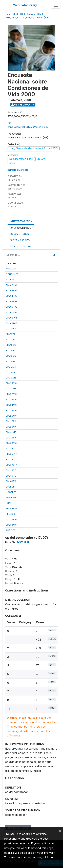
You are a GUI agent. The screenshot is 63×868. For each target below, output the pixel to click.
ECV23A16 (11, 399)
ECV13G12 (11, 345)
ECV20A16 (11, 383)
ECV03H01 (11, 290)
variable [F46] (42, 18)
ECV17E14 (11, 367)
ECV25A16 (11, 410)
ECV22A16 (11, 394)
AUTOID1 (10, 530)
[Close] (60, 831)
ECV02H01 (11, 285)
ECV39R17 (11, 476)
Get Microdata (23, 105)
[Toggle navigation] (56, 5)
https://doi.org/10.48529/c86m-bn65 (28, 127)
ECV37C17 (11, 465)
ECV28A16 (11, 427)
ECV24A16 (11, 405)
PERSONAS (12, 508)
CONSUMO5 (12, 274)
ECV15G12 (11, 356)
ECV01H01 (11, 280)
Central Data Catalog (24, 14)
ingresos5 (11, 498)
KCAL (9, 503)
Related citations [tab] (21, 246)
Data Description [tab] (21, 228)
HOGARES (11, 492)
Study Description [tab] (21, 221)
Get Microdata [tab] (20, 240)
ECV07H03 (12, 312)
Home (8, 14)
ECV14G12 (11, 350)
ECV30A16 (11, 525)
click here (49, 857)
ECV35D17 (11, 454)
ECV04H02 (12, 296)
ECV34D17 (11, 449)
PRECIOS (10, 514)
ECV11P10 (11, 334)
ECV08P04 (11, 318)
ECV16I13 (10, 361)
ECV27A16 (11, 421)
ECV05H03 (12, 301)
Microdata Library (25, 5)
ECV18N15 (11, 372)
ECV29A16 (11, 519)
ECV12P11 (11, 340)
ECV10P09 (11, 329)
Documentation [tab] (20, 234)
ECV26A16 (11, 416)
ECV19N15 (11, 378)
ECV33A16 (11, 443)
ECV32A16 (11, 438)
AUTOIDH (11, 269)
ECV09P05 (11, 323)
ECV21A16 (11, 389)
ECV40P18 (11, 481)
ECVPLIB (10, 487)
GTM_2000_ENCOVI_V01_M (19, 18)
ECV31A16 (11, 432)
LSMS (40, 14)
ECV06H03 (12, 307)
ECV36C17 (11, 459)
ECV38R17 (11, 470)
